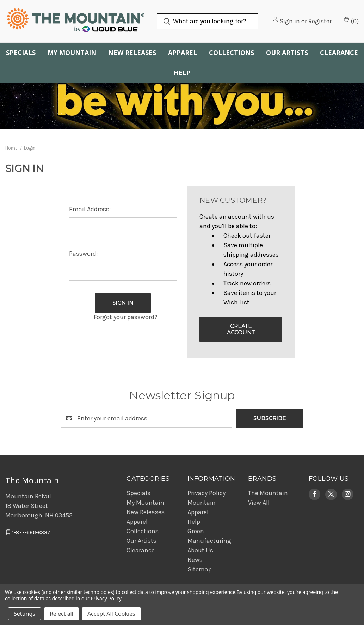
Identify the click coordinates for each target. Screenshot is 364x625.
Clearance (339, 53)
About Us (200, 550)
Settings (24, 614)
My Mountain (72, 53)
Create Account (241, 329)
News (195, 560)
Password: (83, 254)
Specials (21, 53)
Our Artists (287, 53)
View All (259, 503)
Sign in (290, 21)
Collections (232, 53)
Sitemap (200, 569)
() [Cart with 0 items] (351, 21)
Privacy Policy (206, 493)
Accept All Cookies (111, 614)
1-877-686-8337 (31, 532)
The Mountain (268, 493)
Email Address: (90, 209)
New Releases (132, 53)
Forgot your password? (126, 317)
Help (182, 73)
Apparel (183, 53)
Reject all (61, 614)
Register (320, 21)
